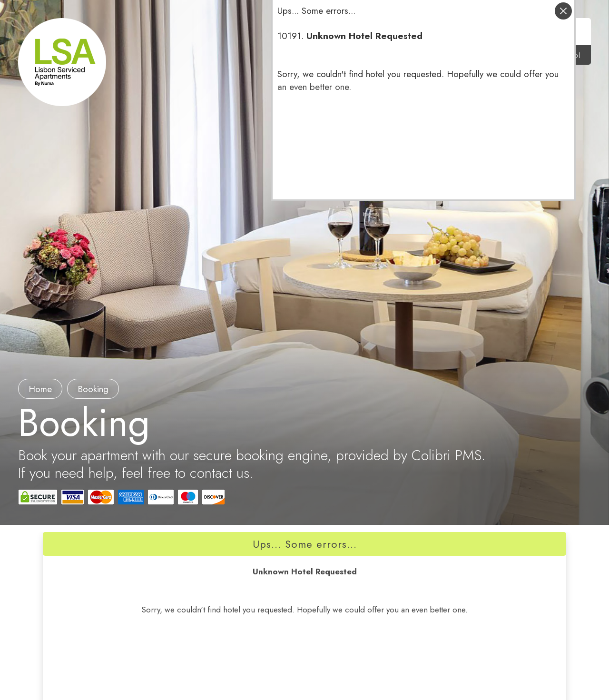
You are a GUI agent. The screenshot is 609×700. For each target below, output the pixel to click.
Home (40, 389)
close (563, 11)
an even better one (313, 87)
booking (93, 389)
